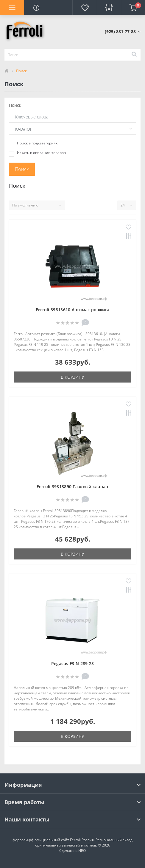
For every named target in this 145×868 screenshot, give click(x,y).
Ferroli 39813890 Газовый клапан (72, 487)
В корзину (72, 377)
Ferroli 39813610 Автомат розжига (73, 310)
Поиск (15, 105)
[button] (123, 31)
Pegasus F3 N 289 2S (73, 663)
